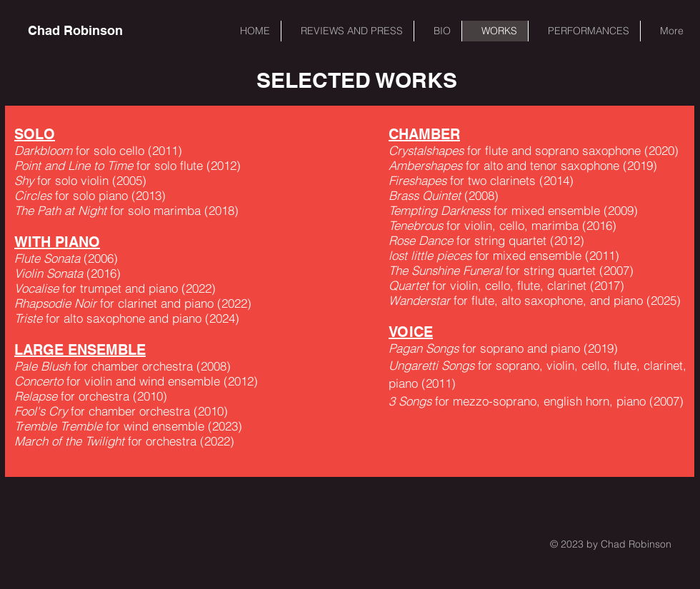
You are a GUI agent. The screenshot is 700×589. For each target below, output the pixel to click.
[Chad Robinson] (75, 31)
